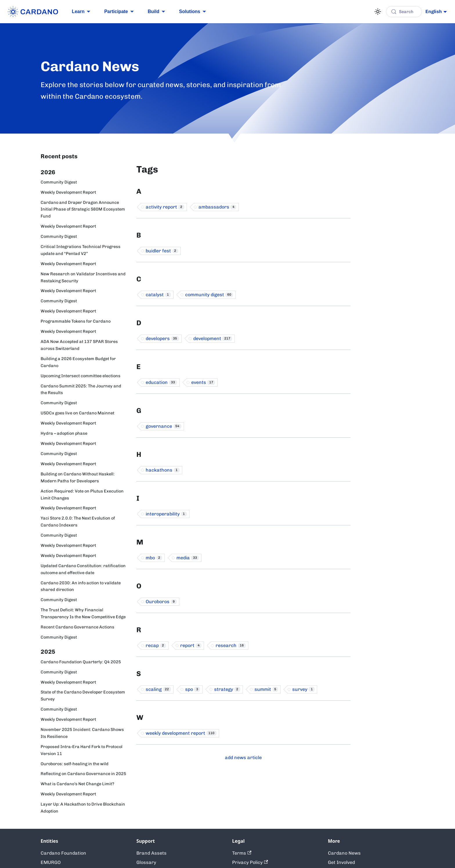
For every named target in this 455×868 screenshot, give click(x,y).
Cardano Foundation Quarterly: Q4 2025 (81, 662)
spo (193, 689)
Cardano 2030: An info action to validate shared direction (81, 586)
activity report (165, 207)
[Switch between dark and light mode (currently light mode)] (378, 12)
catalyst (158, 295)
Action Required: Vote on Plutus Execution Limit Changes (82, 495)
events (203, 382)
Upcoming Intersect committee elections (81, 376)
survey (303, 689)
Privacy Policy (250, 862)
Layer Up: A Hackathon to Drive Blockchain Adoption (83, 808)
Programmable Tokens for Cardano (76, 321)
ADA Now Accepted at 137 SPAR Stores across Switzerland (79, 345)
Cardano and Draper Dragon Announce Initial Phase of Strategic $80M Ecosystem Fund (83, 209)
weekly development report (181, 733)
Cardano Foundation (63, 853)
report (191, 645)
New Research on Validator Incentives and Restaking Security (83, 277)
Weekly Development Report (68, 192)
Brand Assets (151, 853)
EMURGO (51, 862)
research (231, 645)
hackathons (163, 470)
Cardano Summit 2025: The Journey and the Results (81, 389)
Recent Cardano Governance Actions (77, 627)
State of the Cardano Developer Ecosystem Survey (83, 696)
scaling (158, 689)
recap (156, 645)
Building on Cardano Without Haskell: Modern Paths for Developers (78, 477)
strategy (227, 689)
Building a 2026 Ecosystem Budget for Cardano (78, 362)
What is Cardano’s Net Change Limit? (77, 784)
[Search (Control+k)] (404, 12)
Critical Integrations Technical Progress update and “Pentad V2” (81, 250)
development (213, 338)
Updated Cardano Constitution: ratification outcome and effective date (83, 569)
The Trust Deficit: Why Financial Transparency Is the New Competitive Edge (83, 613)
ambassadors (217, 207)
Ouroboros (161, 602)
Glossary (146, 862)
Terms (242, 853)
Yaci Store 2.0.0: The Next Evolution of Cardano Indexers (78, 522)
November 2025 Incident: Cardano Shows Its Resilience (82, 733)
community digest (209, 295)
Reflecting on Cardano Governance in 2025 (83, 774)
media (188, 558)
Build (154, 11)
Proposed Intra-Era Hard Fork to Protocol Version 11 (82, 750)
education (161, 382)
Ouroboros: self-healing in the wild (75, 764)
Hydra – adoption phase (64, 433)
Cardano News (344, 853)
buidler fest (162, 251)
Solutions (190, 11)
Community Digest (59, 182)
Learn (78, 11)
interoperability (166, 514)
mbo (154, 558)
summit (266, 689)
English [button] (434, 11)
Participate (116, 11)
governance (164, 426)
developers (162, 338)
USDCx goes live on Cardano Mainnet (77, 413)
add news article (243, 758)
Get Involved (341, 862)
